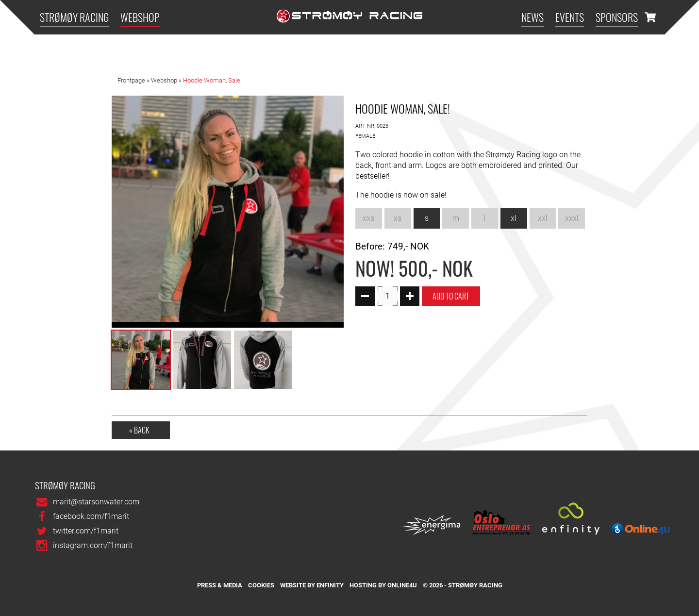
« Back (139, 430)
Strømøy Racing (74, 17)
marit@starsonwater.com (96, 502)
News (533, 17)
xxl (543, 218)
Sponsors (617, 17)
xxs (368, 218)
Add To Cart (451, 296)
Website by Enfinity (312, 585)
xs (398, 218)
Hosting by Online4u (383, 585)
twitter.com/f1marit (86, 531)
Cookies (261, 585)
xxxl (572, 218)
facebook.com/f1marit (91, 516)
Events (570, 17)
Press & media (220, 585)
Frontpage (131, 81)
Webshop (140, 17)
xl (514, 218)
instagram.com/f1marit (93, 545)
